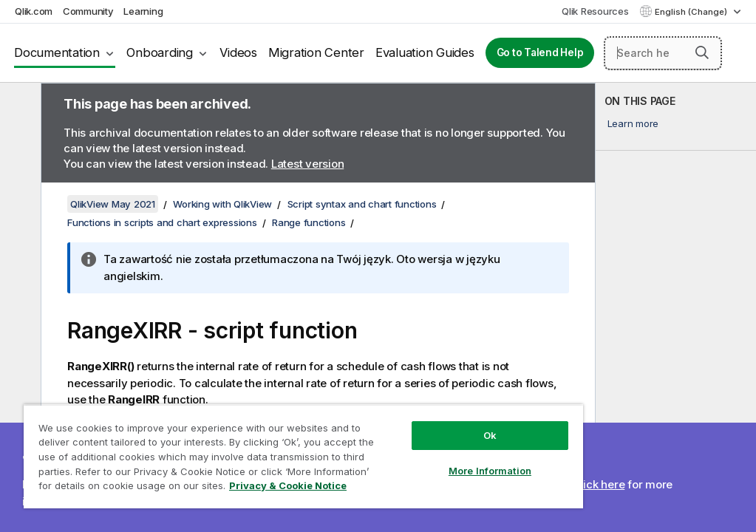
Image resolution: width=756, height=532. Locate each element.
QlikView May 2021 (113, 204)
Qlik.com (34, 11)
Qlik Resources (595, 11)
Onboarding (160, 52)
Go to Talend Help (540, 52)
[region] (303, 456)
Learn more (633, 123)
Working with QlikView (222, 204)
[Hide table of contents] (18, 106)
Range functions (309, 222)
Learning (143, 11)
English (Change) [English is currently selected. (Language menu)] (692, 12)
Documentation (57, 52)
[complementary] (676, 307)
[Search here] (663, 53)
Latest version (308, 164)
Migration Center (316, 52)
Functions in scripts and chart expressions (162, 222)
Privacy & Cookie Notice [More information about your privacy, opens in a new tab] (288, 485)
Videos (238, 52)
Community (88, 11)
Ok (490, 435)
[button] (702, 52)
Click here (599, 484)
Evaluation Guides (425, 52)
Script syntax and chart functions (362, 204)
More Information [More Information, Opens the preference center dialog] (490, 471)
